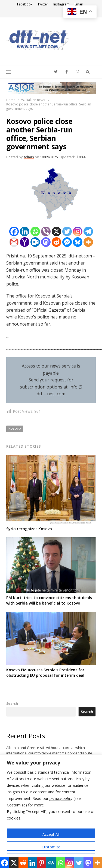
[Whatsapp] (35, 231)
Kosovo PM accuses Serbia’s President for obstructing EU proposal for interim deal (45, 673)
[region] (51, 811)
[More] (88, 242)
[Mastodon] (46, 242)
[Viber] (46, 231)
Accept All (51, 834)
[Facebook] (14, 231)
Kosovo (15, 428)
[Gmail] (14, 242)
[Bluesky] (78, 242)
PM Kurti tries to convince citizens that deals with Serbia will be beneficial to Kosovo (49, 600)
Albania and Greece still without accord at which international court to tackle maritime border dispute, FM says (50, 753)
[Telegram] (88, 231)
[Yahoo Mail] (25, 242)
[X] (56, 231)
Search (12, 703)
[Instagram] (78, 231)
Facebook (25, 4)
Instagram (61, 4)
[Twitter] (67, 231)
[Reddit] (56, 242)
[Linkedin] (25, 231)
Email (79, 4)
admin (29, 157)
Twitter (43, 4)
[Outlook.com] (35, 242)
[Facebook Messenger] (67, 242)
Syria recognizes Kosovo (29, 529)
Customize (51, 847)
